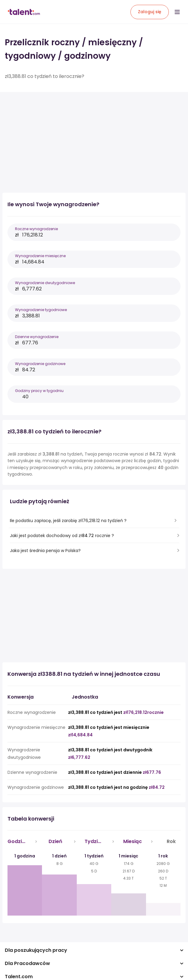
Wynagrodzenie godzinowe (40, 364)
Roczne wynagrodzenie (36, 229)
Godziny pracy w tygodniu (39, 391)
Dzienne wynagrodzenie (37, 337)
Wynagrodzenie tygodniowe (41, 310)
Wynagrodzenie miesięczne (40, 256)
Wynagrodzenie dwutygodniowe (45, 283)
